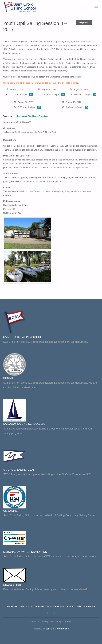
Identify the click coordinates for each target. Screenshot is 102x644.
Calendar (90, 607)
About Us (12, 607)
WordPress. (63, 629)
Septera (50, 629)
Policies (79, 77)
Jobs (79, 607)
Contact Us (39, 191)
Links (70, 607)
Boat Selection (56, 607)
